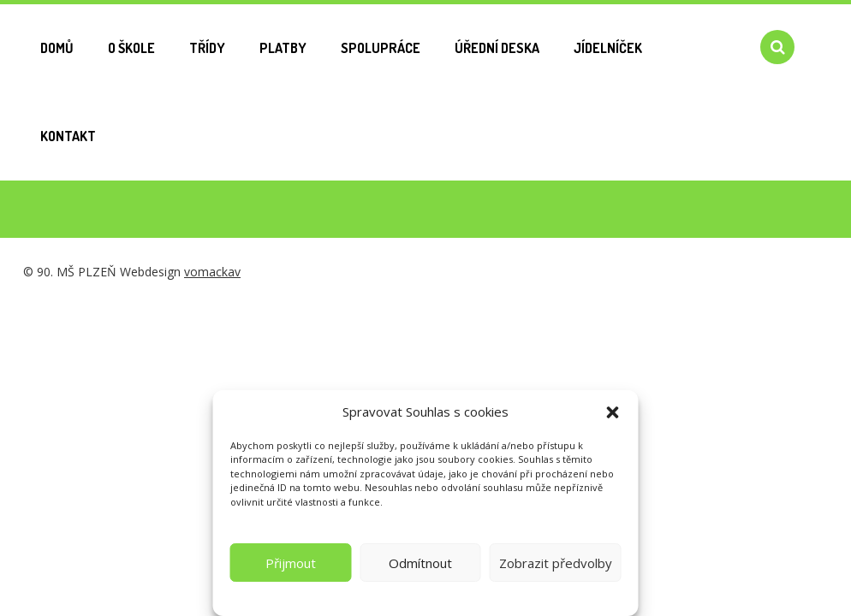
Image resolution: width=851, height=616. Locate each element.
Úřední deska (497, 48)
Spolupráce (381, 48)
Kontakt (68, 136)
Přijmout (291, 563)
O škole (131, 48)
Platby (283, 48)
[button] (613, 412)
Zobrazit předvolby (556, 563)
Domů (57, 48)
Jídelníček (608, 48)
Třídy (207, 48)
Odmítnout (420, 563)
